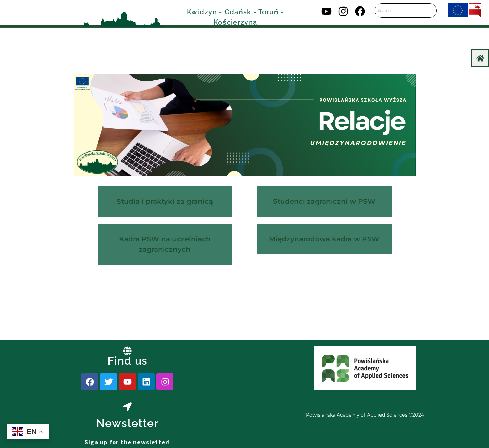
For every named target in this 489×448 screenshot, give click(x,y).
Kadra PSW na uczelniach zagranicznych (165, 244)
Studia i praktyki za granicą (165, 201)
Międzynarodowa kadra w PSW (324, 239)
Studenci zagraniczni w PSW (324, 201)
